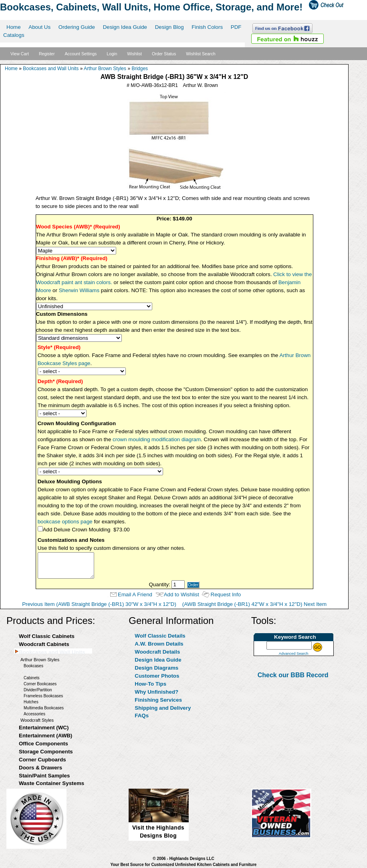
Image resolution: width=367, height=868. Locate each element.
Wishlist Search (201, 54)
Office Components (43, 744)
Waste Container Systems (51, 783)
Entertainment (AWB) (45, 736)
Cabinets (31, 678)
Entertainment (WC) (44, 728)
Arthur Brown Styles (105, 69)
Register (47, 54)
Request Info (226, 594)
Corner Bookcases (40, 684)
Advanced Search (294, 654)
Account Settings (81, 54)
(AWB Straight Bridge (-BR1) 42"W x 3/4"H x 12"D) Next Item (254, 604)
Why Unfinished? (156, 692)
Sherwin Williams (79, 290)
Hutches (31, 702)
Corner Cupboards (42, 760)
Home (14, 27)
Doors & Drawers (40, 768)
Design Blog (169, 27)
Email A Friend (135, 594)
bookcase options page (65, 522)
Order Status (164, 54)
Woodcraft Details (157, 652)
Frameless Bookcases (43, 696)
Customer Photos (157, 676)
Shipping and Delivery (163, 708)
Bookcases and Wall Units (51, 69)
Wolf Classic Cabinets (47, 636)
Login (112, 54)
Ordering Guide (77, 27)
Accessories (34, 714)
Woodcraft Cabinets (44, 644)
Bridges (140, 69)
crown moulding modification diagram (157, 439)
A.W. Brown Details (159, 644)
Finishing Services (158, 700)
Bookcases (33, 666)
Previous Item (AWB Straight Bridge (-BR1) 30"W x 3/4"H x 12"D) (99, 604)
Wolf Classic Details (160, 636)
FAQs (142, 716)
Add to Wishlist (181, 594)
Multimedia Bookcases (44, 708)
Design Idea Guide (125, 27)
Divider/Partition (38, 690)
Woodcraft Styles (37, 720)
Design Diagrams (156, 668)
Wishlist (134, 54)
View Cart (20, 54)
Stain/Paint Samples (44, 776)
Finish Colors (207, 27)
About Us (39, 27)
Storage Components (46, 752)
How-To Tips (150, 684)
